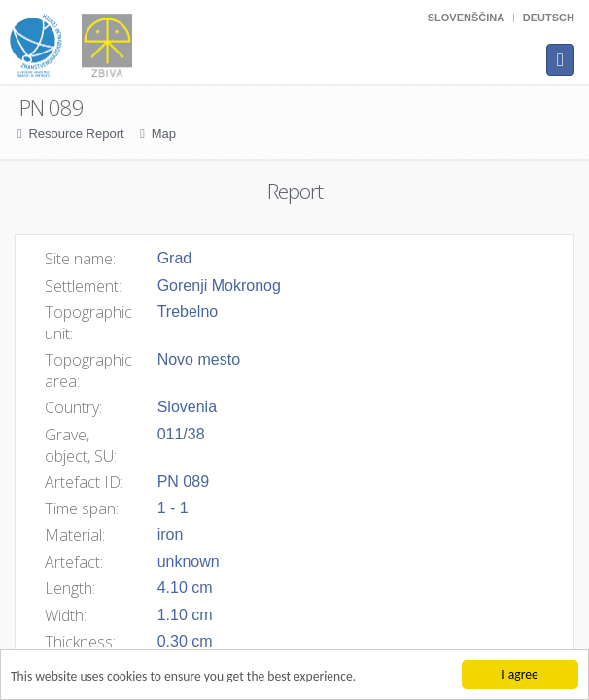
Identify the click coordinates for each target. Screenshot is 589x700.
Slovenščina (466, 17)
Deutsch (549, 17)
